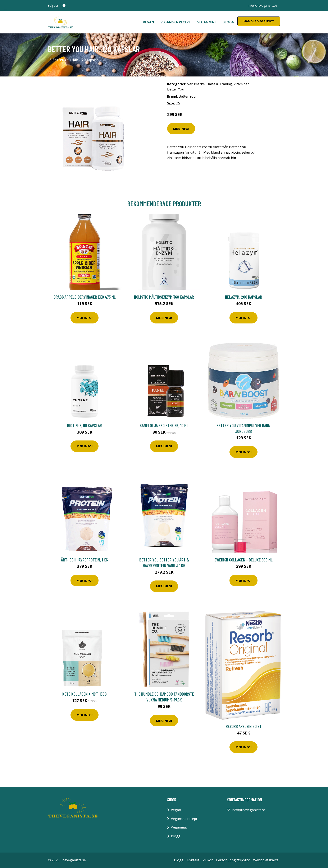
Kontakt (193, 860)
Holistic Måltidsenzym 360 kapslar (164, 297)
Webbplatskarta (266, 860)
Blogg (228, 22)
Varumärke (196, 84)
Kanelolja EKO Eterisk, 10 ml (164, 425)
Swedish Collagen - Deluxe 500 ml (243, 560)
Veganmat (207, 22)
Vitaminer (241, 84)
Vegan (149, 22)
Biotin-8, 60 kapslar (85, 425)
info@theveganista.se (262, 6)
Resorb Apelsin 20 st (244, 726)
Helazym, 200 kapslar (244, 297)
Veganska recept (176, 22)
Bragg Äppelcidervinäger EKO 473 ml (85, 297)
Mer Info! (181, 129)
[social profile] (64, 6)
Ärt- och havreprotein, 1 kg (85, 560)
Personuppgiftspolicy (233, 860)
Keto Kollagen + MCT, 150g (85, 694)
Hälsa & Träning (219, 84)
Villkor (208, 860)
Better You (176, 89)
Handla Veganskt (259, 21)
